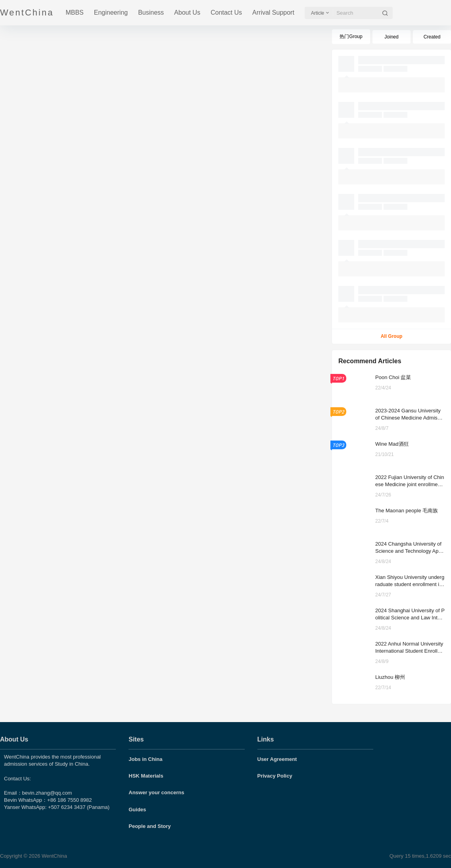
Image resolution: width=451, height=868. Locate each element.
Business (151, 12)
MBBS (74, 12)
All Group (392, 336)
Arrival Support (273, 12)
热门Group (351, 36)
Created (432, 37)
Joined (391, 37)
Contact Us (226, 12)
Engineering (111, 12)
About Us (187, 12)
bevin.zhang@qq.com (47, 793)
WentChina (54, 856)
